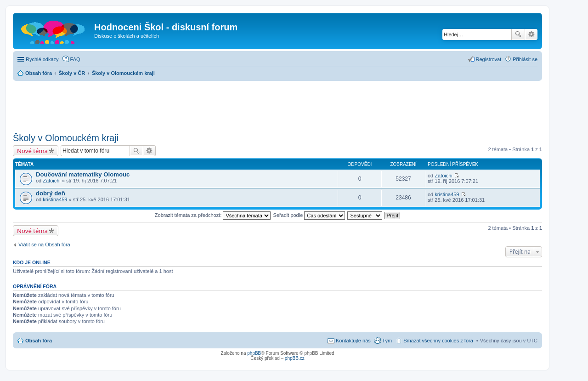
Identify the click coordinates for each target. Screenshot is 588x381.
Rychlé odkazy (42, 59)
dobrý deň (51, 193)
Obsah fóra (39, 341)
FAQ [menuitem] (75, 59)
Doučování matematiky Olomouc (83, 174)
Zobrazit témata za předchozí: (213, 215)
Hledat (518, 34)
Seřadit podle (309, 215)
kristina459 (55, 199)
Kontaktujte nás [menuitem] (353, 341)
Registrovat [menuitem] (489, 59)
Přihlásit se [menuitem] (525, 59)
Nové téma (32, 151)
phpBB (254, 353)
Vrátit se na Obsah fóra (44, 245)
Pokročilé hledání (531, 34)
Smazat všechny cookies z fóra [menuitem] (438, 341)
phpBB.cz (295, 358)
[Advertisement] (277, 104)
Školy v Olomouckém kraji (66, 138)
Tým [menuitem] (387, 341)
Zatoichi (52, 181)
